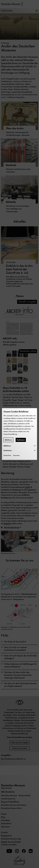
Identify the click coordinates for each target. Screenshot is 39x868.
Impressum (16, 455)
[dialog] (19, 434)
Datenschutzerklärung (10, 434)
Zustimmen (21, 440)
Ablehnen (8, 440)
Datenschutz (7, 455)
